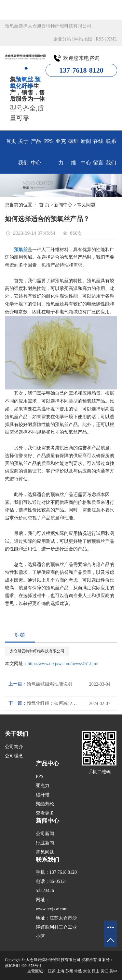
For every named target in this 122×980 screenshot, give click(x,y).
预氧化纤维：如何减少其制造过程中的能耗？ (53, 703)
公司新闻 (45, 834)
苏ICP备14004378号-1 (23, 966)
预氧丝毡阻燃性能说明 (49, 684)
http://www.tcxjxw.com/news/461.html (63, 664)
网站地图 (83, 39)
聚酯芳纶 (45, 804)
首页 (11, 141)
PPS (49, 141)
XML (112, 39)
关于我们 (23, 152)
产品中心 (36, 152)
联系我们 (111, 152)
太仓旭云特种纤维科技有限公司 (37, 651)
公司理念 (14, 756)
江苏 (52, 971)
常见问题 (86, 205)
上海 (61, 971)
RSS (100, 39)
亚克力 (61, 152)
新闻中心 (86, 152)
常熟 (78, 971)
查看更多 (45, 813)
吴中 (113, 971)
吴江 (104, 971)
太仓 (87, 971)
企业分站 (62, 39)
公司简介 (14, 747)
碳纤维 (74, 152)
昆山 (96, 971)
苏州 (69, 971)
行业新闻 (45, 843)
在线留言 (98, 152)
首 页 (44, 205)
